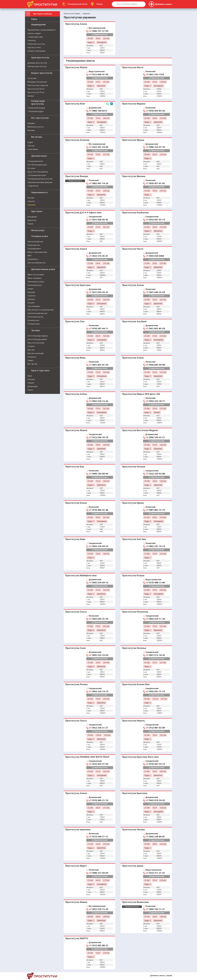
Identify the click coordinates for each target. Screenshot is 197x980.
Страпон (31, 346)
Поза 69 (31, 303)
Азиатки (31, 201)
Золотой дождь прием (37, 339)
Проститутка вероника (78, 829)
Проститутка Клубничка (135, 213)
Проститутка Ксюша (133, 575)
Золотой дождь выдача (38, 336)
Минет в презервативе (37, 252)
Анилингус (32, 357)
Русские (31, 198)
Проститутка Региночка (135, 612)
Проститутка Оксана (133, 829)
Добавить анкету (158, 976)
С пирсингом (33, 186)
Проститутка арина (133, 866)
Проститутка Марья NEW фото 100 (141, 394)
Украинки (31, 205)
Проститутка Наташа (134, 467)
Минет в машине (35, 278)
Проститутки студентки (38, 86)
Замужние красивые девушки (40, 182)
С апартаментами (35, 37)
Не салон (31, 168)
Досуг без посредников (38, 172)
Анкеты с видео (34, 34)
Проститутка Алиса (76, 249)
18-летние (32, 78)
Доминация (32, 387)
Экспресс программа (36, 51)
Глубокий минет (34, 249)
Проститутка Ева (75, 467)
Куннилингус (33, 259)
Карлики (31, 123)
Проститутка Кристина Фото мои (140, 757)
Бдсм (30, 376)
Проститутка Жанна (76, 67)
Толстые (31, 146)
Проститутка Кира (75, 539)
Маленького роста (36, 127)
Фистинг (31, 350)
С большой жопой (35, 161)
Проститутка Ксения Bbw (136, 684)
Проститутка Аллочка (77, 140)
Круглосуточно (34, 48)
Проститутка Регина (76, 684)
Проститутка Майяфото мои (81, 575)
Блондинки (32, 217)
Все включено (33, 320)
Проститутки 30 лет (36, 89)
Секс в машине (34, 306)
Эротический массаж (36, 263)
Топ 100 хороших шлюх (37, 165)
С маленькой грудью (36, 108)
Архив (169, 976)
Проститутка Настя (133, 67)
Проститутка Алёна (133, 358)
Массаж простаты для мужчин (41, 310)
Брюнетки (32, 220)
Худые (30, 142)
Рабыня (31, 383)
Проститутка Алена (76, 793)
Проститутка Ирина (133, 503)
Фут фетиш (32, 364)
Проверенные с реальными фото (42, 30)
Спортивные (33, 149)
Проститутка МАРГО (77, 938)
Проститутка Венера (77, 176)
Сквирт (31, 361)
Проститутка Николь (133, 721)
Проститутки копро (36, 343)
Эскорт (31, 289)
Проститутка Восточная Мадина (140, 430)
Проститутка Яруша (133, 140)
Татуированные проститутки (40, 179)
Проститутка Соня (75, 648)
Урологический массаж (37, 313)
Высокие (31, 130)
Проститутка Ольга (76, 612)
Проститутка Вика (75, 358)
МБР (29, 256)
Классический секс (35, 242)
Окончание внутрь (35, 317)
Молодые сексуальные (37, 82)
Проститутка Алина (76, 24)
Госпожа (31, 379)
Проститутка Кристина (78, 285)
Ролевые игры (34, 324)
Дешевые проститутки (37, 63)
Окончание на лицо (36, 282)
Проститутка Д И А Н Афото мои (83, 213)
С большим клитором (37, 175)
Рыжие (30, 224)
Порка (30, 390)
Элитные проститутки (37, 67)
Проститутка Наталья (134, 648)
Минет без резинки (36, 275)
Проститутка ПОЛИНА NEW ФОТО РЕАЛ (87, 757)
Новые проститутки (36, 44)
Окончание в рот (35, 285)
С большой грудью (36, 112)
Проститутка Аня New (134, 539)
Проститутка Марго (76, 866)
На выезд (32, 41)
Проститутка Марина (134, 104)
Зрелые (31, 96)
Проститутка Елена (76, 503)
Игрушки (31, 292)
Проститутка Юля (75, 104)
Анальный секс (34, 245)
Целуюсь (31, 299)
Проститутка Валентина (135, 902)
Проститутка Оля (75, 321)
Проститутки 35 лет (36, 93)
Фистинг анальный (35, 353)
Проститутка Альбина (134, 321)
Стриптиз (32, 296)
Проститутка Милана (134, 176)
